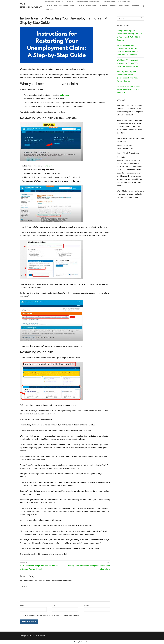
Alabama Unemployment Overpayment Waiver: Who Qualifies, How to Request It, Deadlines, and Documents (128, 50)
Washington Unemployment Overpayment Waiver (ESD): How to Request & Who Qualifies (130, 63)
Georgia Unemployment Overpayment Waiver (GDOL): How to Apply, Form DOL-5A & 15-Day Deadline (130, 35)
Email (55, 606)
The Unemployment (31, 6)
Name (23, 606)
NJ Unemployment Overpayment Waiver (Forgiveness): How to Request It (129, 89)
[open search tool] (143, 6)
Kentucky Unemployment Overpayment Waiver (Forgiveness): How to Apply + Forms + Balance (128, 76)
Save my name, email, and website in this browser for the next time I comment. (52, 615)
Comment (24, 586)
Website (87, 606)
